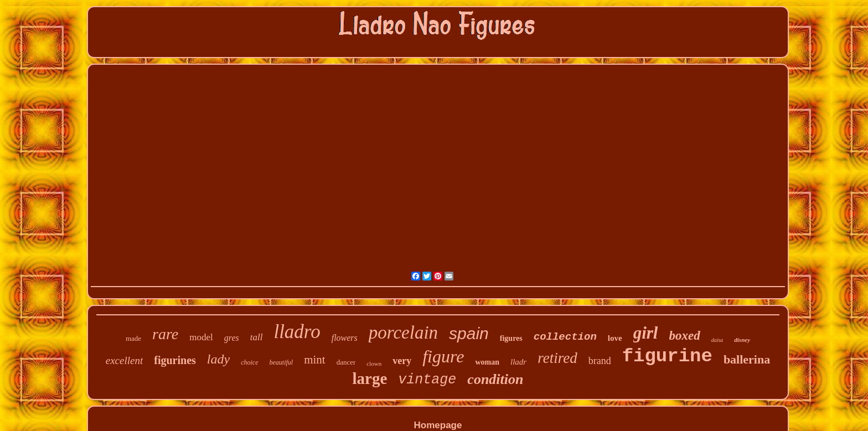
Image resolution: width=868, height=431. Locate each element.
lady (218, 359)
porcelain (403, 333)
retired (557, 358)
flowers (345, 338)
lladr (518, 362)
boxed (684, 336)
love (615, 338)
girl (646, 333)
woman (487, 362)
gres (232, 338)
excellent (125, 360)
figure (443, 356)
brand (600, 361)
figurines (175, 360)
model (201, 337)
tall (257, 337)
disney (742, 340)
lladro (297, 332)
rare (165, 334)
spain (469, 333)
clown (374, 364)
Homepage (438, 425)
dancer (346, 362)
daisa (717, 340)
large (370, 378)
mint (315, 360)
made (133, 338)
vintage (427, 380)
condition (495, 379)
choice (249, 362)
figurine (667, 356)
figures (511, 338)
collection (565, 337)
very (402, 361)
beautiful (281, 362)
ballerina (747, 359)
